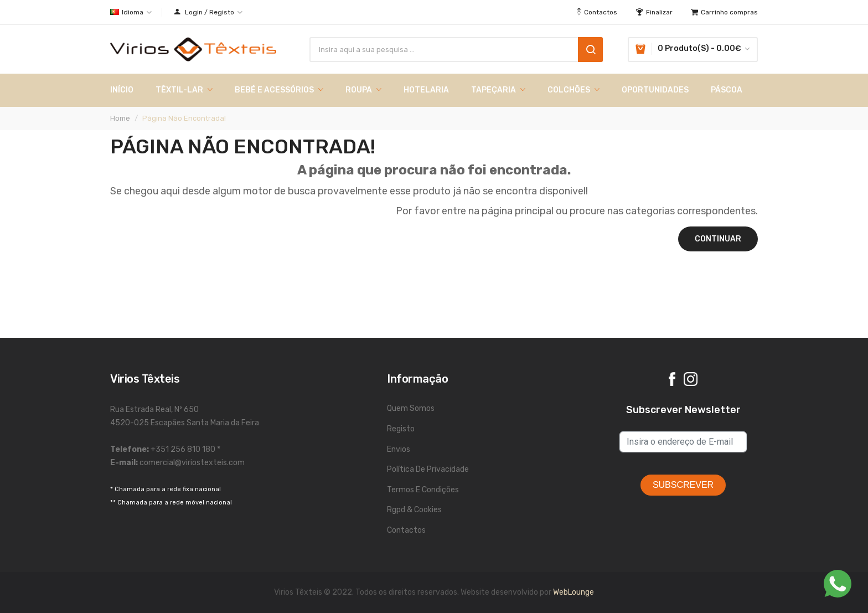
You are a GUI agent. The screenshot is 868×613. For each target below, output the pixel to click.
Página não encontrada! (184, 118)
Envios (399, 449)
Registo (401, 429)
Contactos (406, 530)
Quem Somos (411, 408)
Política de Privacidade (428, 469)
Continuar (718, 239)
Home (120, 118)
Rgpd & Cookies (414, 510)
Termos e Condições (423, 490)
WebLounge (573, 592)
